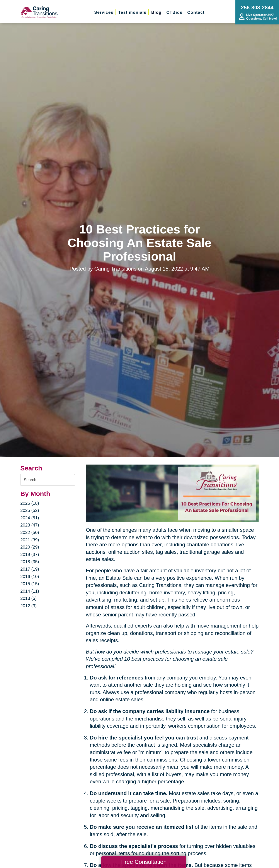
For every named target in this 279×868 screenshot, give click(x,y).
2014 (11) (30, 591)
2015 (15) (30, 584)
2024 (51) (30, 518)
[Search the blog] (48, 480)
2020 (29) (30, 547)
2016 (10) (30, 576)
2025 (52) (30, 510)
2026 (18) (30, 503)
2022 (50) (30, 532)
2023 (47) (30, 525)
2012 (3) (28, 606)
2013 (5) (28, 598)
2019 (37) (30, 554)
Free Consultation (144, 862)
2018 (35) (30, 562)
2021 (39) (30, 540)
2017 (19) (30, 569)
